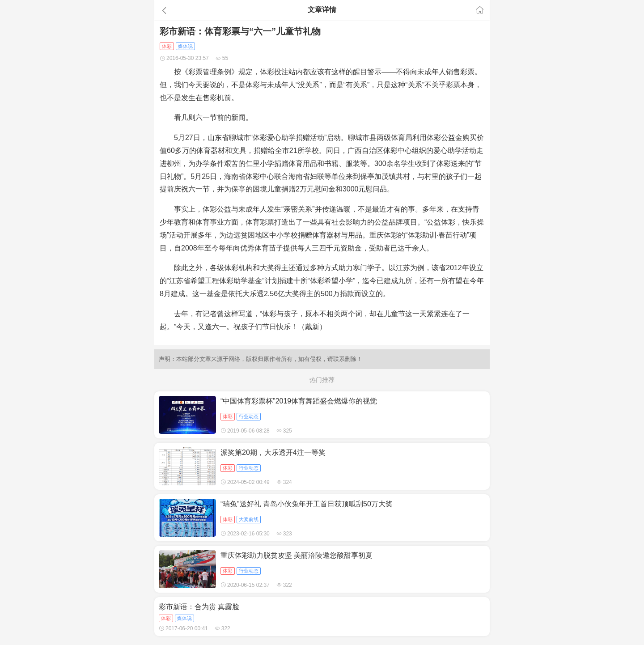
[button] (207, 10)
